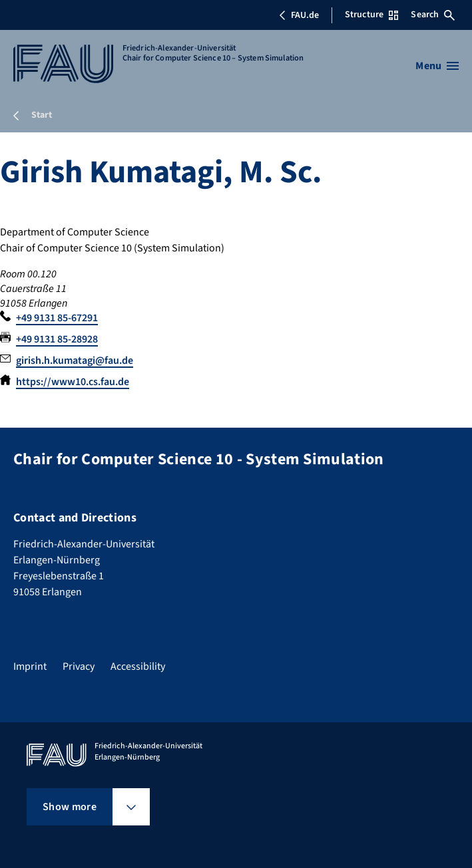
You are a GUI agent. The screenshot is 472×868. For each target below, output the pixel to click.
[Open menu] (437, 66)
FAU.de (299, 15)
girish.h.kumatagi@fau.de (75, 361)
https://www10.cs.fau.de (73, 382)
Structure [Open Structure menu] (371, 15)
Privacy (79, 666)
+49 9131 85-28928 (57, 339)
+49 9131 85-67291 (57, 318)
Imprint (30, 666)
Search (433, 15)
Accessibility (138, 666)
